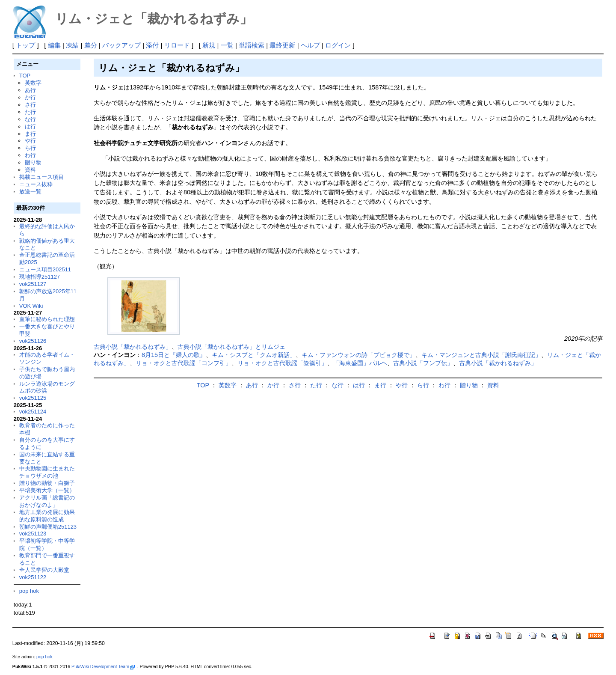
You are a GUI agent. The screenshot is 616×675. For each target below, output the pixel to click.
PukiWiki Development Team (103, 666)
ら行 (30, 148)
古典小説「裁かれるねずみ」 (133, 347)
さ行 (30, 105)
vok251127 (33, 284)
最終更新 (282, 45)
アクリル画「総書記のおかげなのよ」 (47, 501)
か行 (30, 97)
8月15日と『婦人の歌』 (174, 355)
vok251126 (33, 341)
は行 (30, 126)
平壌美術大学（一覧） (47, 490)
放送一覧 (30, 192)
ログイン (338, 45)
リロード (177, 45)
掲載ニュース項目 (41, 177)
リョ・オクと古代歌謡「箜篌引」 (282, 363)
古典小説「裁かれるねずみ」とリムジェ (231, 347)
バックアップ (121, 45)
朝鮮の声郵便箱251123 (48, 527)
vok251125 (33, 398)
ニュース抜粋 (36, 184)
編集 (54, 45)
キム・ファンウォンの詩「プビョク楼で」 (358, 355)
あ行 (30, 90)
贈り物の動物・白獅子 (47, 483)
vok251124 (33, 412)
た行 (30, 112)
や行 (30, 141)
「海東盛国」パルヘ (360, 363)
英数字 (33, 83)
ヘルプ (310, 45)
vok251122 (33, 577)
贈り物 (33, 162)
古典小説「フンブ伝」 (423, 363)
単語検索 (252, 45)
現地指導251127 (40, 277)
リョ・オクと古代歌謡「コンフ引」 (184, 363)
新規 (209, 45)
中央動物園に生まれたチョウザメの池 (47, 472)
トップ (25, 45)
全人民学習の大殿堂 (44, 570)
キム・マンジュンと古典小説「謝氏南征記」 (481, 355)
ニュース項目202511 (45, 269)
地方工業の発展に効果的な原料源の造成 (47, 516)
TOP (25, 76)
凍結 (72, 45)
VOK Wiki (31, 306)
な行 (30, 119)
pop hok (29, 591)
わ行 (30, 155)
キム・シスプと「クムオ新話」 (254, 355)
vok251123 (33, 534)
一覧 (227, 45)
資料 (30, 170)
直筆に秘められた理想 (47, 319)
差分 (91, 45)
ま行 (30, 134)
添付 (152, 45)
